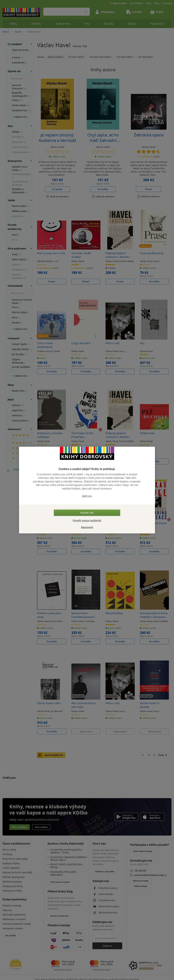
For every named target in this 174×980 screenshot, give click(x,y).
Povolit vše (87, 513)
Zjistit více (87, 496)
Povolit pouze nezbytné (87, 520)
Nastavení (87, 527)
